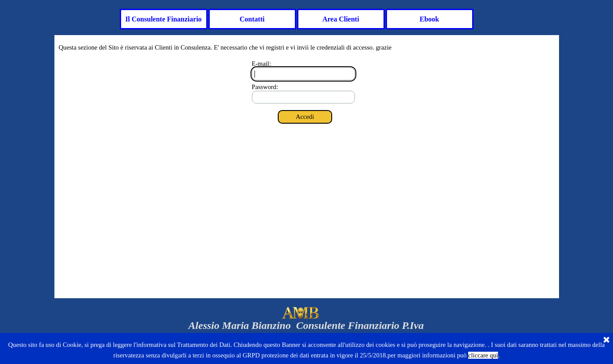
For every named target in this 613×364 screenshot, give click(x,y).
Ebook (429, 19)
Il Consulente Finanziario (163, 19)
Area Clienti (341, 19)
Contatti (252, 19)
